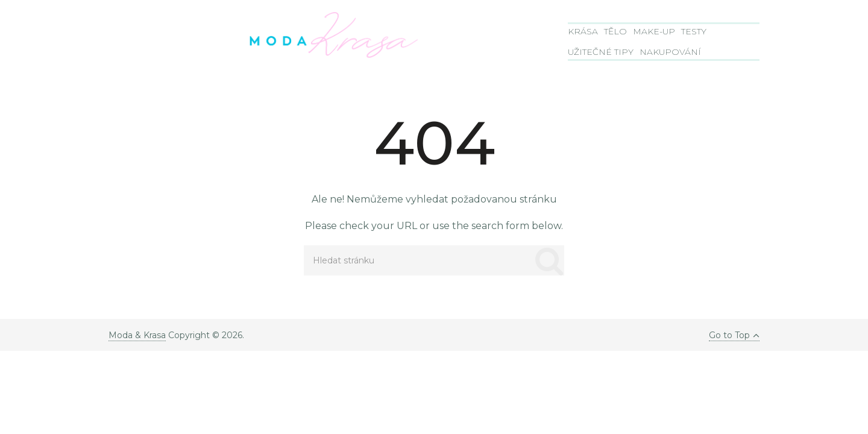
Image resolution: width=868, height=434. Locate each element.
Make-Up (654, 31)
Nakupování (670, 52)
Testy (694, 31)
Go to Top (734, 335)
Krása (583, 31)
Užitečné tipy (601, 52)
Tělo (615, 31)
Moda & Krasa (137, 335)
